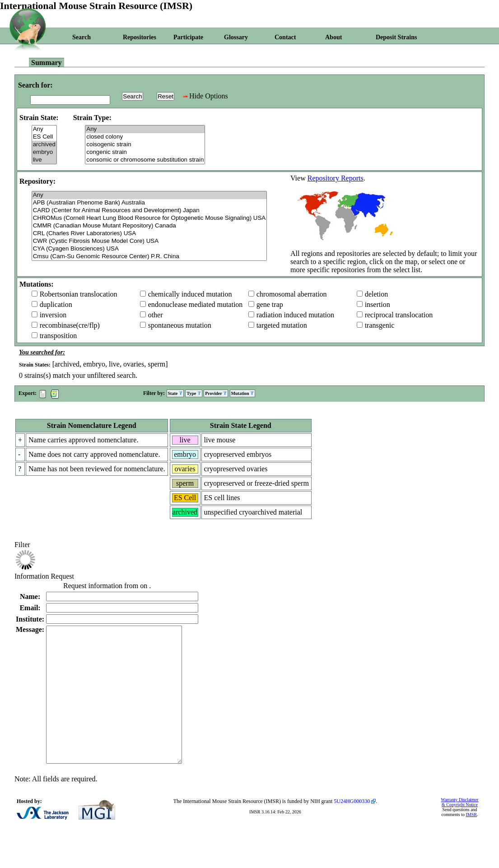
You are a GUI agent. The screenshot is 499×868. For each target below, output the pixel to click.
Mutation (243, 393)
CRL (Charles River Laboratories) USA (149, 234)
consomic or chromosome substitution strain (145, 160)
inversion (53, 315)
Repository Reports (336, 178)
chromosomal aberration (292, 294)
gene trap (270, 304)
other (156, 315)
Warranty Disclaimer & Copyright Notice (459, 829)
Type (194, 393)
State (175, 393)
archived (44, 145)
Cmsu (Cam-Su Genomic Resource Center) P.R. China (149, 257)
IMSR (471, 842)
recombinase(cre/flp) (70, 325)
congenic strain (145, 152)
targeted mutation (282, 325)
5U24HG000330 (352, 828)
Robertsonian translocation (79, 294)
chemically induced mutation (190, 294)
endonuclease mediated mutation (196, 304)
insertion (378, 304)
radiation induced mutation (295, 315)
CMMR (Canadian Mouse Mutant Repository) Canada (149, 226)
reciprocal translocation (399, 315)
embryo (44, 152)
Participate (188, 37)
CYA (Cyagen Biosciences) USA (149, 249)
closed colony (145, 137)
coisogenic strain (145, 145)
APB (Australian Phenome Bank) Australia (149, 203)
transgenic (380, 325)
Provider (216, 393)
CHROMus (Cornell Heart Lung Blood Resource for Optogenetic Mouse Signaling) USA (149, 218)
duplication (56, 304)
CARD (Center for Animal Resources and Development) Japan (149, 211)
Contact (285, 37)
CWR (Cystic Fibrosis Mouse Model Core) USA (149, 241)
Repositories (140, 37)
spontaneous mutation (180, 325)
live (44, 160)
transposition (58, 336)
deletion (377, 294)
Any (44, 129)
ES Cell (44, 137)
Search (82, 37)
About (333, 37)
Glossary (236, 37)
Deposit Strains (396, 37)
